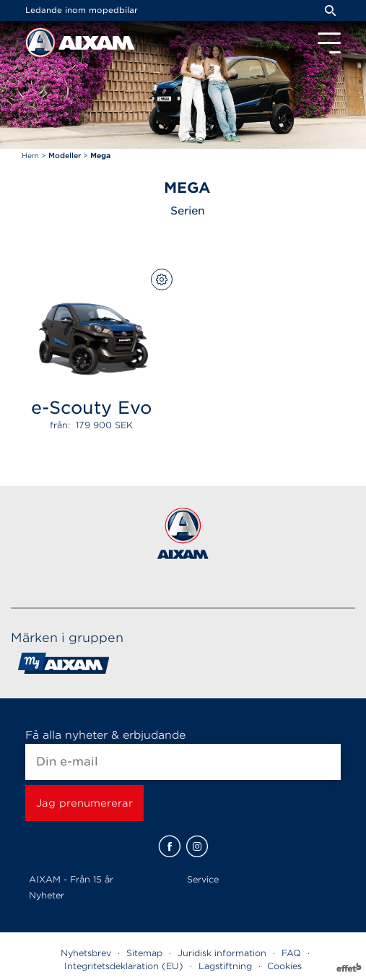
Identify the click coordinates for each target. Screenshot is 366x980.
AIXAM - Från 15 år (71, 879)
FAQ (291, 953)
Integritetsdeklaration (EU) (124, 966)
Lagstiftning (225, 966)
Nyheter (47, 895)
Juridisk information (222, 953)
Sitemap (144, 953)
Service (203, 879)
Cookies (284, 966)
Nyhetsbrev (86, 953)
